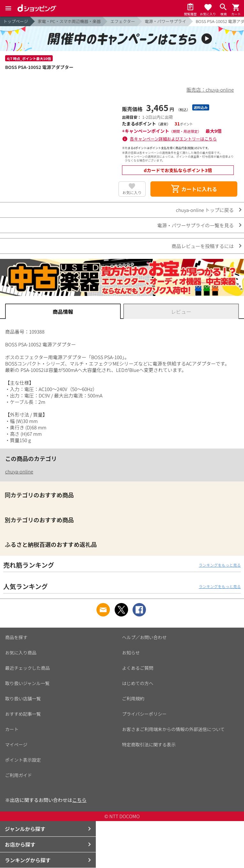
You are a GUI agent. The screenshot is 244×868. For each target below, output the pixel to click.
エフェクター (122, 21)
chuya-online (19, 471)
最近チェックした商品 (27, 668)
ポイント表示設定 (23, 760)
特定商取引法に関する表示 (149, 744)
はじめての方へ (138, 683)
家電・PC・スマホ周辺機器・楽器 (69, 21)
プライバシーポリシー (144, 714)
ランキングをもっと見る (220, 565)
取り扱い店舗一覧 (23, 698)
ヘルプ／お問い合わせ (144, 637)
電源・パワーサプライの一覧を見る (195, 225)
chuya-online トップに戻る (205, 210)
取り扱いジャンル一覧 (27, 683)
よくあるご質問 (138, 668)
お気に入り (132, 192)
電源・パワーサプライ (165, 21)
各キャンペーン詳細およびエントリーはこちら (173, 139)
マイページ (16, 744)
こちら (79, 800)
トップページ (16, 21)
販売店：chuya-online (210, 90)
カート (12, 729)
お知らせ (131, 653)
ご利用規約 (133, 698)
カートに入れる (194, 189)
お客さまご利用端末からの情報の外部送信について (173, 729)
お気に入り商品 (21, 653)
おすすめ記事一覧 (23, 714)
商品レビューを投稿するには (203, 246)
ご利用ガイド (19, 775)
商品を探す (16, 637)
